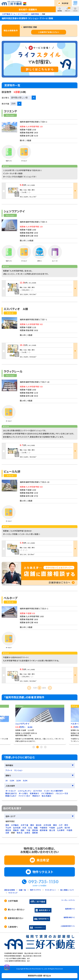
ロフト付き (38, 791)
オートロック (11, 791)
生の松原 (17, 828)
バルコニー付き (62, 793)
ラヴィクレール (13, 371)
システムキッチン (25, 791)
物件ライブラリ (36, 890)
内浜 (24, 828)
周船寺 (16, 830)
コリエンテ (10, 111)
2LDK (19, 780)
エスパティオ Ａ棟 (16, 309)
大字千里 (25, 825)
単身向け (36, 796)
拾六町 (67, 828)
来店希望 (65, 3)
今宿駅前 (44, 828)
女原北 (27, 833)
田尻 (23, 830)
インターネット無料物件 (53, 791)
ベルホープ (11, 598)
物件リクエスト (43, 872)
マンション (18, 770)
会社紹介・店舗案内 (28, 9)
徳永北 (20, 833)
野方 (66, 825)
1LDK (12, 780)
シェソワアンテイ (14, 211)
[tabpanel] (40, 724)
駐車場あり (35, 793)
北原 (7, 833)
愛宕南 (35, 830)
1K (7, 780)
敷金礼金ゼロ (11, 793)
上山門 (60, 828)
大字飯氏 (15, 825)
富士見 (52, 830)
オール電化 (23, 793)
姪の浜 (39, 825)
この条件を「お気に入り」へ (49, 32)
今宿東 (52, 828)
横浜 (55, 825)
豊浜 (32, 825)
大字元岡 (47, 825)
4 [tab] (45, 747)
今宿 (28, 830)
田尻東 (35, 833)
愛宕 (7, 825)
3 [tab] (42, 747)
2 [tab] (38, 747)
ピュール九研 (12, 471)
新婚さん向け (11, 796)
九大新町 (61, 830)
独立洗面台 (47, 796)
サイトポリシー (51, 890)
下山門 (8, 828)
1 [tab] (34, 747)
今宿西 (69, 830)
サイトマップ (13, 893)
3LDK (25, 780)
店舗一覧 (22, 890)
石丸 (30, 828)
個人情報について (67, 890)
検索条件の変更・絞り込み (39, 976)
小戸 (61, 825)
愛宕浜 (8, 830)
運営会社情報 (10, 890)
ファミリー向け (24, 796)
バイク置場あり (47, 793)
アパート (9, 770)
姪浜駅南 (44, 830)
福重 (36, 828)
